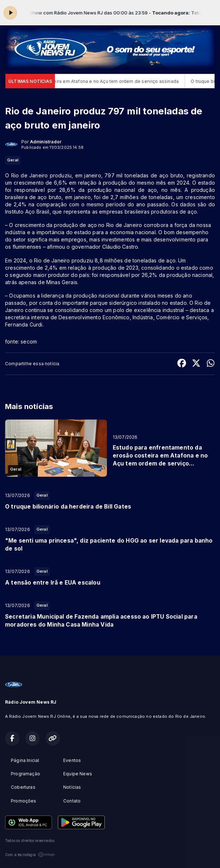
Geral (13, 160)
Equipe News (78, 774)
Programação (25, 774)
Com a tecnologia (30, 855)
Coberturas (23, 787)
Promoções (24, 801)
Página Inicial (25, 760)
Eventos (72, 760)
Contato (72, 801)
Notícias (72, 787)
